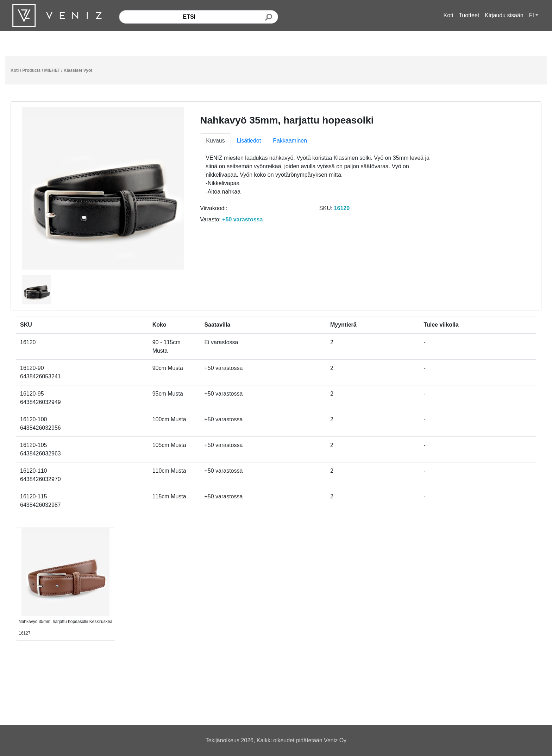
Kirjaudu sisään (504, 15)
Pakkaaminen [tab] (290, 141)
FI (532, 15)
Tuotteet (469, 15)
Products (31, 70)
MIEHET (52, 70)
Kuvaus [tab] (215, 141)
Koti (448, 15)
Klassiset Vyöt (78, 70)
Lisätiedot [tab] (249, 141)
